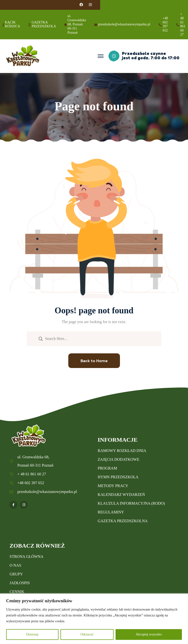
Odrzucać (87, 634)
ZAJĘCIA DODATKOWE (118, 459)
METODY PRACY (113, 486)
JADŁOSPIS (20, 583)
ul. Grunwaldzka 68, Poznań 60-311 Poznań (77, 24)
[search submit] (41, 338)
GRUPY (16, 574)
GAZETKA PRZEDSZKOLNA (123, 521)
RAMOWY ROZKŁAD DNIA (122, 451)
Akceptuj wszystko (149, 634)
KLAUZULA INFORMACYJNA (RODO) (131, 503)
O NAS (15, 565)
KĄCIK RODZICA (12, 24)
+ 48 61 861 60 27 (183, 24)
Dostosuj (32, 634)
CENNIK (17, 592)
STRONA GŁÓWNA (26, 557)
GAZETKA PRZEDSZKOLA (44, 24)
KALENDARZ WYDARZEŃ (121, 495)
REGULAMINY (111, 512)
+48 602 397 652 (165, 24)
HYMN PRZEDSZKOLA (118, 477)
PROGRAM (107, 468)
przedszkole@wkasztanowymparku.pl (124, 24)
